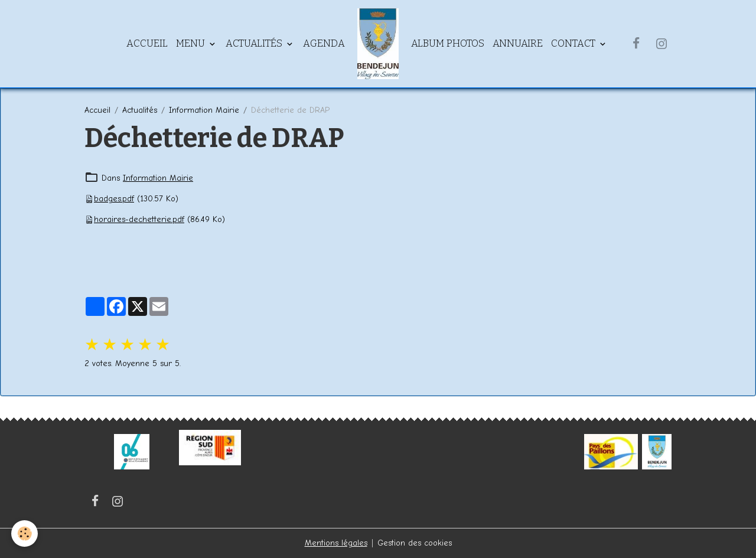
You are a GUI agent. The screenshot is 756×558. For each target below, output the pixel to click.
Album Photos (448, 43)
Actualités (255, 43)
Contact (574, 43)
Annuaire (518, 43)
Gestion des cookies (415, 543)
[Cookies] (25, 533)
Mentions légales (336, 543)
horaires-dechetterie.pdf (139, 219)
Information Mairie (204, 110)
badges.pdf (114, 199)
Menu (192, 43)
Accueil (147, 43)
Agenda (324, 43)
